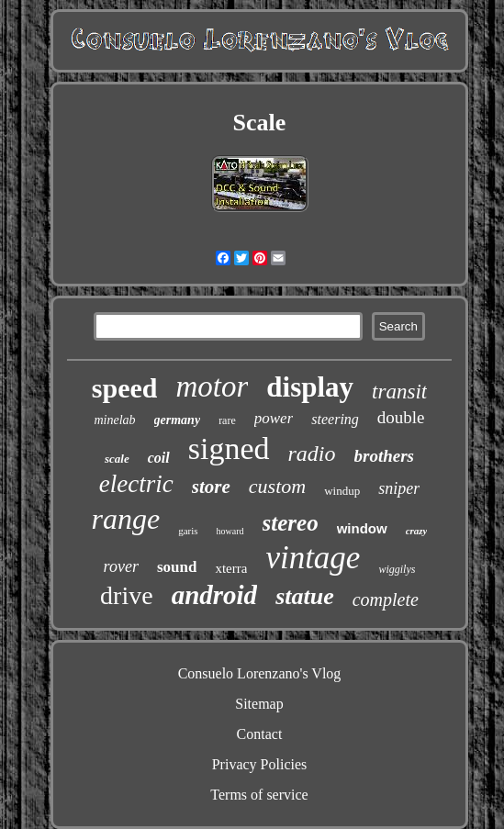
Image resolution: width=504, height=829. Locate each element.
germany (178, 420)
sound (177, 567)
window (362, 528)
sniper (399, 488)
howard (230, 531)
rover (121, 566)
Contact (260, 734)
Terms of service (259, 795)
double (401, 417)
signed (229, 448)
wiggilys (397, 569)
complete (386, 599)
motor (212, 386)
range (126, 519)
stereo (291, 523)
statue (305, 596)
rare (227, 420)
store (211, 487)
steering (335, 419)
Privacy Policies (260, 764)
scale (117, 459)
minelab (114, 420)
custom (277, 486)
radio (312, 454)
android (214, 595)
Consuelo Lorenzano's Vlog (260, 673)
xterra (231, 568)
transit (399, 392)
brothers (384, 456)
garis (188, 531)
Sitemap (259, 704)
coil (159, 458)
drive (127, 595)
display (310, 387)
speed (125, 388)
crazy (417, 531)
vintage (313, 558)
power (274, 418)
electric (136, 484)
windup (342, 491)
